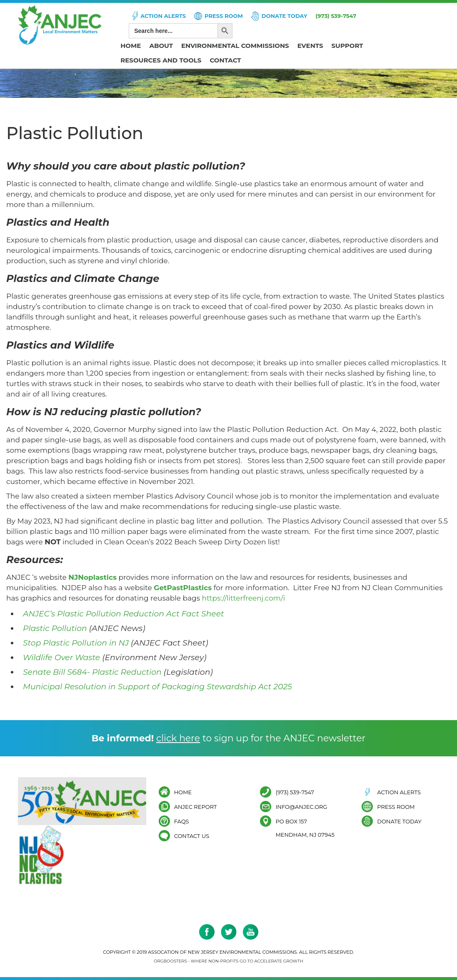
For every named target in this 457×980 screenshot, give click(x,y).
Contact (225, 60)
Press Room (224, 16)
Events (310, 46)
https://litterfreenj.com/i (243, 598)
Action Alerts (163, 16)
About (161, 46)
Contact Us (192, 836)
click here (178, 738)
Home (131, 46)
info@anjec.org (301, 807)
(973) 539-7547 (336, 16)
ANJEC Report (196, 807)
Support (347, 46)
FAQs (182, 821)
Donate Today (285, 16)
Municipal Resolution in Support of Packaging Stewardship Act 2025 (159, 687)
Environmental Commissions (235, 46)
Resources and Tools (161, 60)
